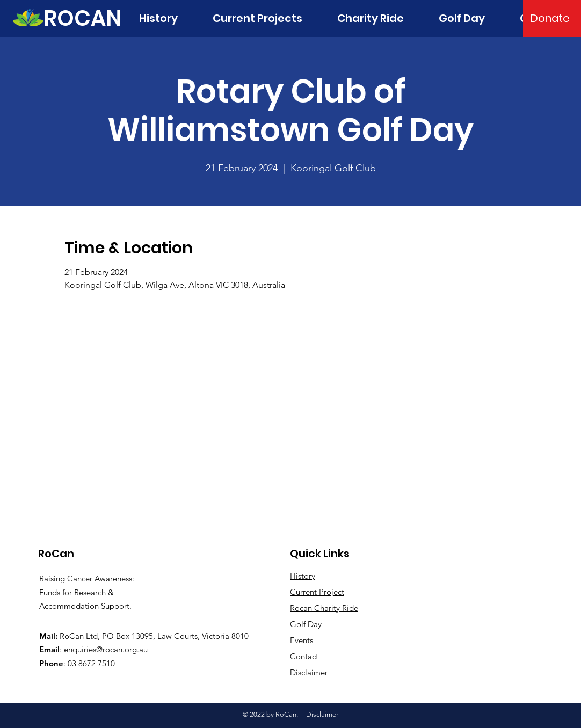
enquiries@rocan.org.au (106, 649)
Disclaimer (322, 714)
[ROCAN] (83, 18)
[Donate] (550, 18)
